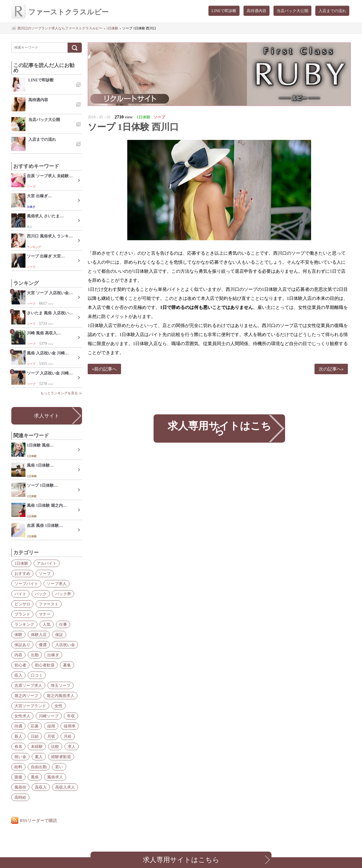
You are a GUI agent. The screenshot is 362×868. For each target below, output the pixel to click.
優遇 (43, 645)
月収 (51, 736)
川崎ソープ (49, 716)
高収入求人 (65, 787)
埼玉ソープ (61, 685)
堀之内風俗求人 (61, 696)
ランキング (24, 624)
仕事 (63, 624)
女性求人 (22, 716)
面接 (18, 777)
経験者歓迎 (61, 757)
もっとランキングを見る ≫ (61, 393)
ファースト (49, 604)
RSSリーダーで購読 (38, 820)
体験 (18, 635)
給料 (18, 767)
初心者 (20, 665)
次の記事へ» (331, 369)
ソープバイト (26, 584)
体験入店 (39, 635)
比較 (55, 746)
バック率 (63, 594)
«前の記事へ (104, 369)
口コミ (37, 675)
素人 (39, 757)
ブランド (22, 614)
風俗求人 (55, 777)
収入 (18, 675)
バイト (20, 594)
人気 (47, 624)
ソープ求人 (57, 584)
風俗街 (20, 787)
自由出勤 (39, 767)
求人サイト (47, 416)
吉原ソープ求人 (28, 685)
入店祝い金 (65, 645)
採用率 (70, 726)
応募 (35, 726)
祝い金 (20, 757)
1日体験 (21, 563)
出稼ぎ (53, 655)
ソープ (45, 573)
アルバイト (47, 563)
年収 (71, 716)
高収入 (41, 787)
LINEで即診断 (224, 11)
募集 (67, 665)
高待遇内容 (257, 11)
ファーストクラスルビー (60, 12)
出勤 (35, 655)
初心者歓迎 (45, 665)
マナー (45, 614)
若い (59, 767)
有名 (18, 746)
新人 (18, 736)
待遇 (18, 726)
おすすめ (22, 573)
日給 (35, 736)
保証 (59, 635)
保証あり (22, 645)
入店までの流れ (332, 11)
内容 (18, 655)
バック (41, 594)
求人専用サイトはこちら (219, 428)
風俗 (35, 777)
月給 (68, 736)
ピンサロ (22, 604)
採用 (51, 726)
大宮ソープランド (30, 706)
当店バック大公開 (292, 11)
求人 (72, 746)
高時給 (20, 797)
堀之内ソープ (26, 696)
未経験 (37, 746)
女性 (59, 706)
